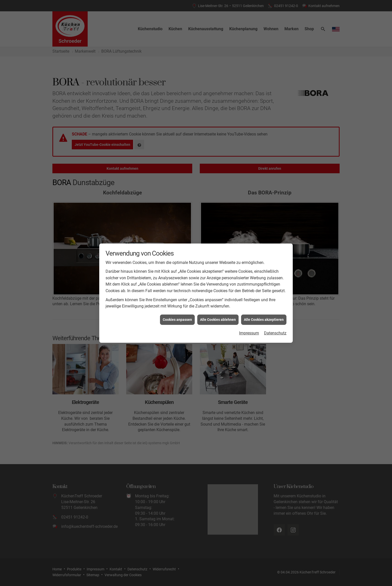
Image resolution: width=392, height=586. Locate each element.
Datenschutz (275, 313)
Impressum (249, 313)
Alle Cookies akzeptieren (264, 300)
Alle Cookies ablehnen (218, 300)
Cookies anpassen (177, 300)
